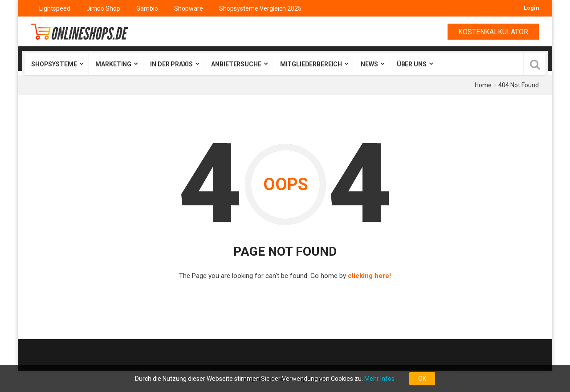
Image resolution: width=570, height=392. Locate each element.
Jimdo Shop (103, 8)
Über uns (412, 64)
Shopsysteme (54, 64)
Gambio (147, 8)
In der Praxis (171, 64)
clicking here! (369, 276)
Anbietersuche (236, 64)
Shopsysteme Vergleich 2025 (260, 8)
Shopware (189, 8)
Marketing (113, 64)
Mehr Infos (379, 379)
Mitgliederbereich (311, 64)
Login (531, 8)
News (369, 64)
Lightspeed (55, 8)
